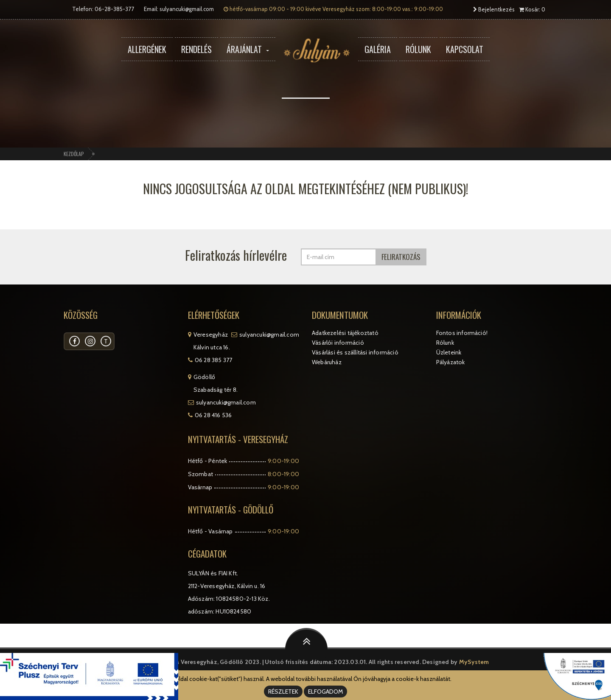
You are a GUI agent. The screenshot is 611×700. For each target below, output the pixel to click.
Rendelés (196, 49)
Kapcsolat (465, 49)
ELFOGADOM (325, 692)
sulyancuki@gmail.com (187, 9)
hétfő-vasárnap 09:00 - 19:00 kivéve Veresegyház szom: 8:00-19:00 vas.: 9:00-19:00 (333, 9)
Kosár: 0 (532, 9)
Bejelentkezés (494, 9)
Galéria (378, 49)
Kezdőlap (74, 154)
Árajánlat (248, 49)
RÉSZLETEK (283, 692)
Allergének (147, 49)
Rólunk (418, 49)
